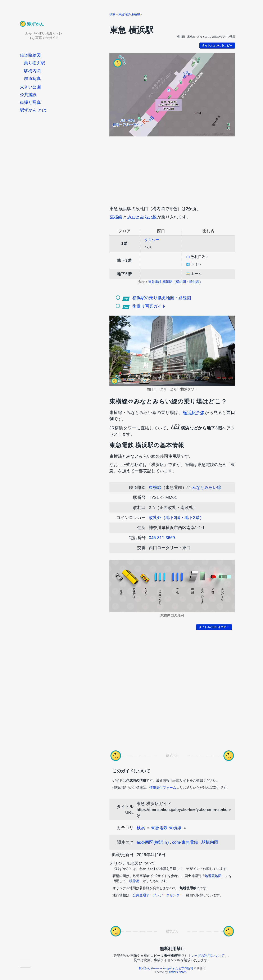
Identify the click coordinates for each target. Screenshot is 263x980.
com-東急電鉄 (185, 842)
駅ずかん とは (33, 110)
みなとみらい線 (142, 217)
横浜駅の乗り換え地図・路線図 (162, 298)
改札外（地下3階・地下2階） (176, 518)
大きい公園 (30, 87)
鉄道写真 (32, 78)
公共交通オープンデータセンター (158, 895)
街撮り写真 (30, 102)
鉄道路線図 (30, 55)
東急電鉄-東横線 (129, 14)
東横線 (116, 217)
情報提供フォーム (163, 788)
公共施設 (28, 95)
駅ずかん (36, 24)
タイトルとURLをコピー (217, 46)
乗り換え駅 (35, 63)
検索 (112, 14)
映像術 (134, 881)
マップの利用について (207, 956)
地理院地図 (213, 876)
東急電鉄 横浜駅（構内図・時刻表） (175, 282)
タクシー (152, 240)
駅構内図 (32, 71)
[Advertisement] (172, 170)
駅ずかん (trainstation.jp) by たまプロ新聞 (166, 968)
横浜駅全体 (194, 412)
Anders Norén (177, 972)
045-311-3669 (162, 538)
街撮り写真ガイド (149, 306)
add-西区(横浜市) (153, 842)
